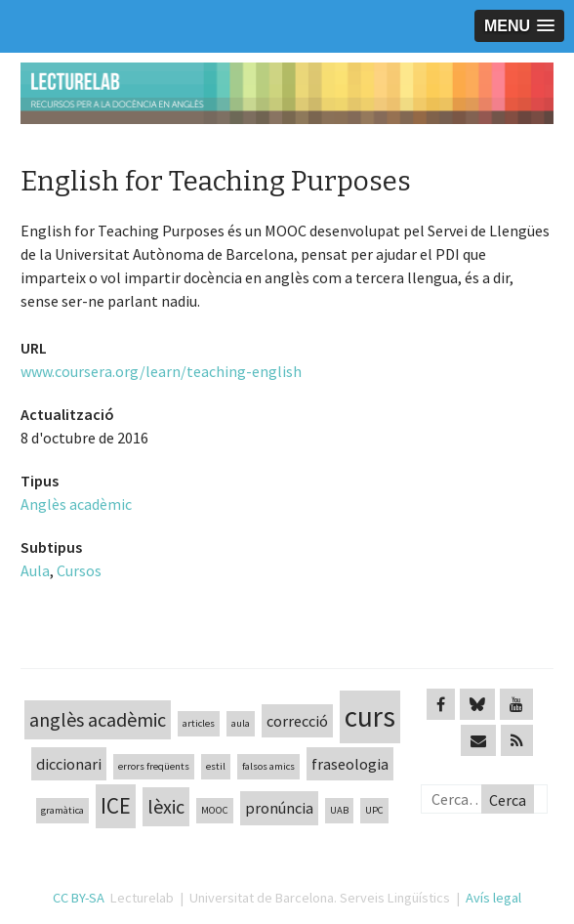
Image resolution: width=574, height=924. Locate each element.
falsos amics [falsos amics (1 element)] (268, 766)
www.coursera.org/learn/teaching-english (161, 371)
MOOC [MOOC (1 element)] (215, 810)
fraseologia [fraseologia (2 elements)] (350, 764)
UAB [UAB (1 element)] (339, 810)
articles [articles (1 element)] (199, 723)
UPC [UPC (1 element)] (374, 810)
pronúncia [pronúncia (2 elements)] (279, 808)
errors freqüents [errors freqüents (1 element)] (154, 766)
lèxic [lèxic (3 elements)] (166, 806)
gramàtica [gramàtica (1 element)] (62, 810)
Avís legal (493, 898)
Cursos (79, 570)
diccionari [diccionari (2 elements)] (69, 764)
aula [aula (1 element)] (241, 723)
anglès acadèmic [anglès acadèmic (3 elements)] (98, 719)
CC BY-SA (79, 898)
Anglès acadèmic (76, 504)
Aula (35, 570)
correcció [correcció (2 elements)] (297, 721)
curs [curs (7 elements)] (370, 716)
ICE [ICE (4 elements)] (116, 805)
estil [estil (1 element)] (216, 766)
